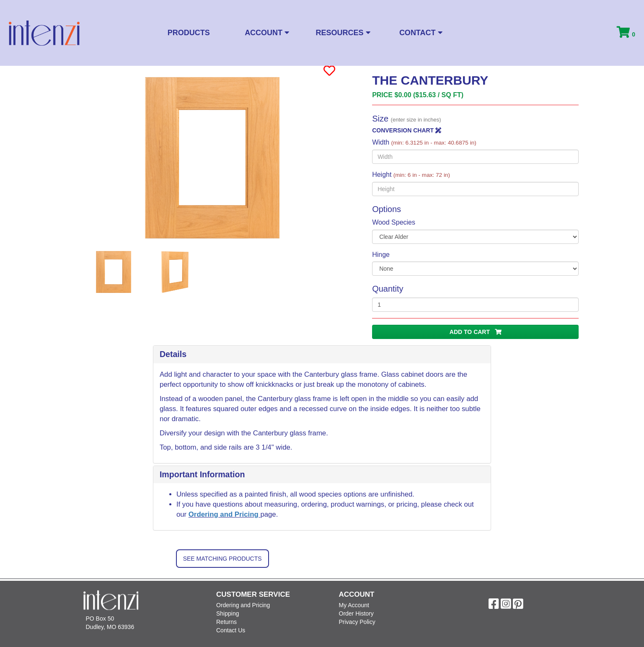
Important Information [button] (202, 474)
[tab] (322, 355)
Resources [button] (343, 33)
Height (411, 175)
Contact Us (231, 630)
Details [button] (173, 354)
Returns (226, 622)
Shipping (228, 613)
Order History (356, 613)
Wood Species (394, 222)
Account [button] (267, 33)
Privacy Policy (357, 622)
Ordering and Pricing (225, 514)
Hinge (381, 255)
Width (424, 142)
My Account (354, 605)
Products (189, 33)
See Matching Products (222, 559)
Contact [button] (421, 33)
